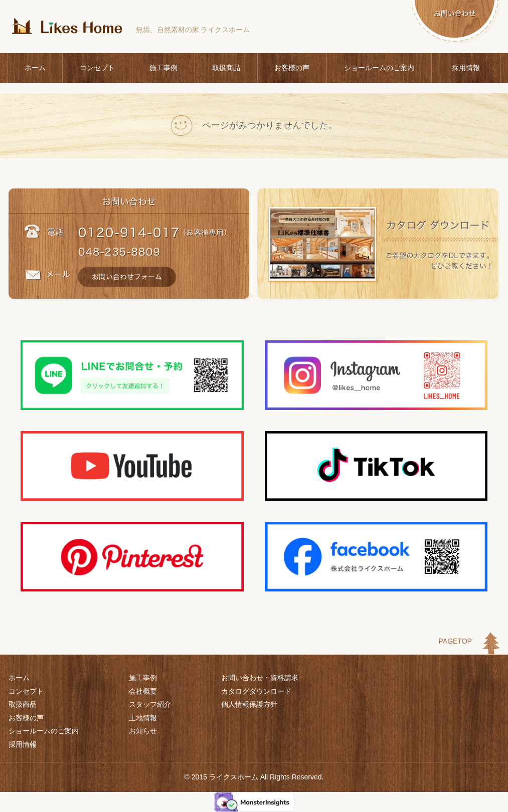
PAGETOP (455, 641)
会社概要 (143, 691)
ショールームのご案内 (379, 68)
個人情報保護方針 (249, 704)
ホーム (35, 68)
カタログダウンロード (256, 691)
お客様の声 (292, 68)
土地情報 (143, 718)
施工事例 (163, 68)
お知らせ (143, 731)
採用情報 (466, 68)
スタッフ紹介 (150, 704)
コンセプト (97, 68)
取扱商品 (226, 68)
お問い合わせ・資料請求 (260, 678)
